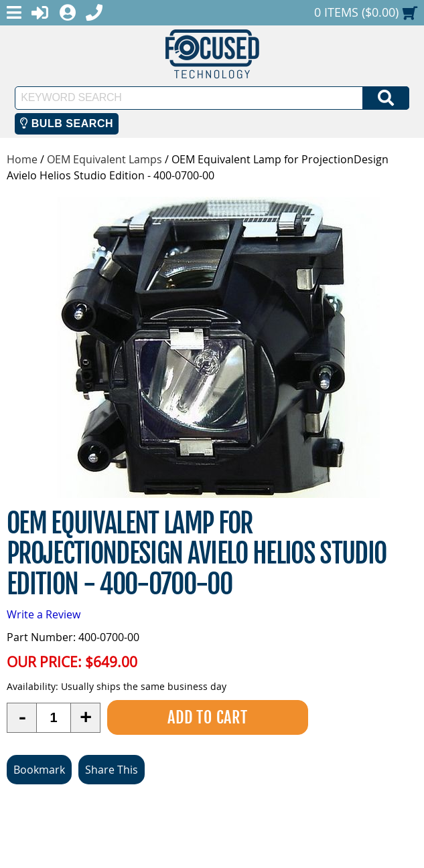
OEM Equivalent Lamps (104, 159)
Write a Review (44, 614)
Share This (112, 770)
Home (22, 159)
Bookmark (39, 770)
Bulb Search (67, 123)
